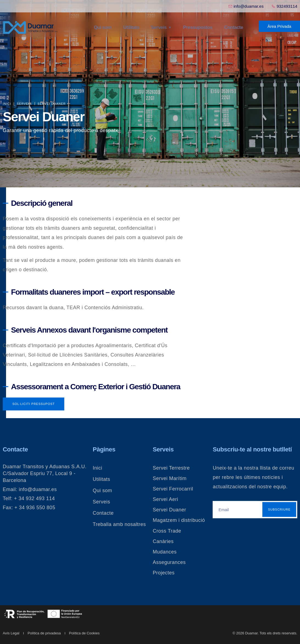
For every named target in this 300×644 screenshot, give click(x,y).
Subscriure (279, 509)
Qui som (105, 27)
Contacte (233, 27)
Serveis (159, 27)
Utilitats (133, 27)
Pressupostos (198, 27)
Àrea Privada (279, 26)
